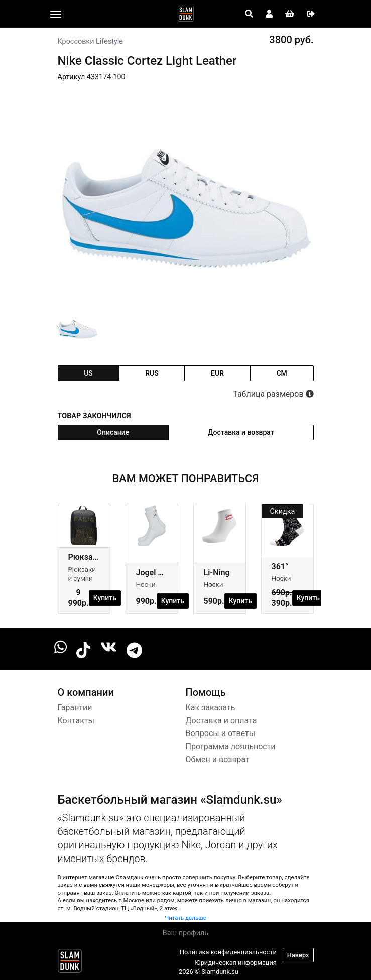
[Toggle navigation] (56, 14)
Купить (105, 598)
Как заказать (211, 708)
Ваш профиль (185, 933)
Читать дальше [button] (185, 918)
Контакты (76, 721)
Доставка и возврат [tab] (241, 432)
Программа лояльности (231, 746)
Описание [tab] (113, 432)
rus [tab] (152, 373)
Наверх (298, 955)
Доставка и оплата (221, 721)
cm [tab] (281, 373)
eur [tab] (217, 373)
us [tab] (88, 373)
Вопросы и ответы (221, 733)
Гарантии (75, 708)
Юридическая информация (236, 963)
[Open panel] (249, 14)
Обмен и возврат (218, 759)
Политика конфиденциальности (228, 952)
